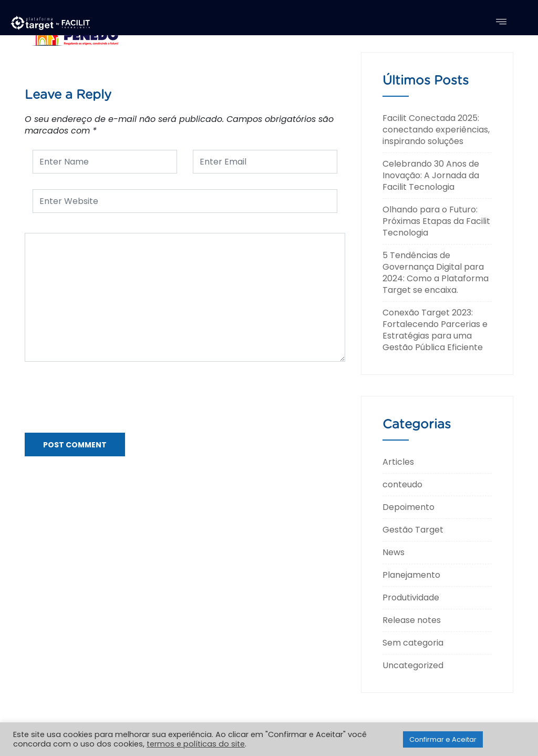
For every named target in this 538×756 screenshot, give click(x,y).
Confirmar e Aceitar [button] (443, 739)
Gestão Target (413, 530)
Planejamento (411, 575)
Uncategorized (413, 665)
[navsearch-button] (517, 22)
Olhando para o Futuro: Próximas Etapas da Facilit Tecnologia (436, 221)
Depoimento (408, 507)
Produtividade (411, 597)
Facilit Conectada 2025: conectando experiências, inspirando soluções (436, 130)
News (394, 552)
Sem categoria (413, 643)
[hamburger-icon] (501, 23)
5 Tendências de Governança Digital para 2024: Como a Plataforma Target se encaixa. (436, 273)
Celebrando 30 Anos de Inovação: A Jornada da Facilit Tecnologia (431, 175)
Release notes (412, 620)
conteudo (402, 484)
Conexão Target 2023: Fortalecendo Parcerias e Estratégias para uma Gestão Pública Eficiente (435, 330)
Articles (398, 462)
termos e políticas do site (196, 744)
